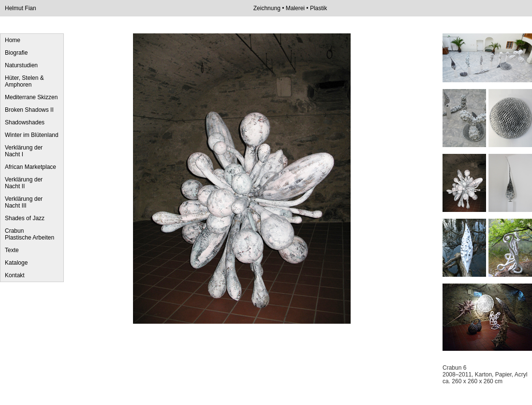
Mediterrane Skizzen (31, 97)
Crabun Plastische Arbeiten (30, 234)
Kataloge (16, 263)
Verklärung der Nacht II (24, 183)
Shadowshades (25, 122)
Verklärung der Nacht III (24, 202)
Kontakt (15, 275)
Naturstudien (21, 65)
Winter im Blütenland (32, 135)
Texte (12, 250)
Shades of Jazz (25, 218)
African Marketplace (30, 167)
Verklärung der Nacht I (24, 151)
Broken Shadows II (29, 110)
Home (13, 40)
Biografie (16, 53)
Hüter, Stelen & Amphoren (24, 81)
